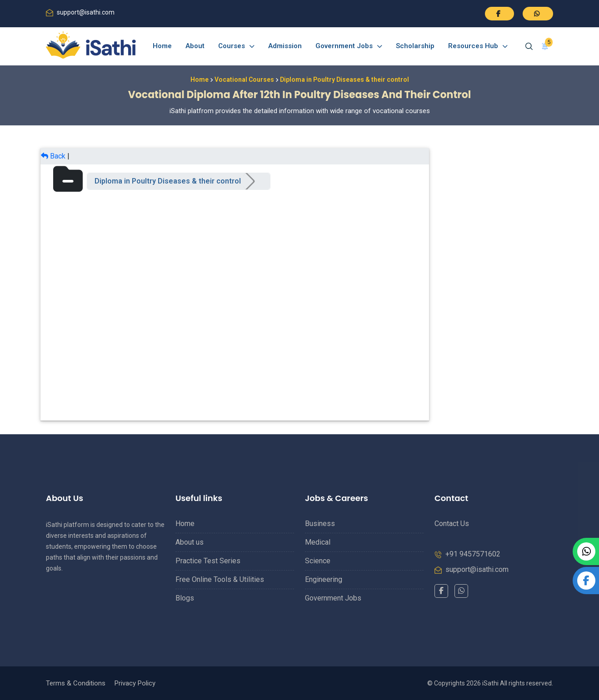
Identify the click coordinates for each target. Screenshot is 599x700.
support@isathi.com (86, 12)
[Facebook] (441, 591)
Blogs (185, 598)
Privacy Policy (135, 683)
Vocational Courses (244, 79)
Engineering (324, 579)
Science (318, 561)
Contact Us (452, 524)
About (195, 46)
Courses (236, 46)
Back (53, 156)
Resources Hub (478, 46)
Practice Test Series (208, 561)
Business (320, 524)
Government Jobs (349, 46)
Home (162, 46)
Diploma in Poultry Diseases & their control (168, 181)
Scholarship (415, 46)
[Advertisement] (494, 284)
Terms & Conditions (76, 683)
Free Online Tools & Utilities (220, 579)
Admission (285, 46)
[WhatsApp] (461, 591)
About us (190, 542)
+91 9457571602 (473, 554)
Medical (318, 542)
